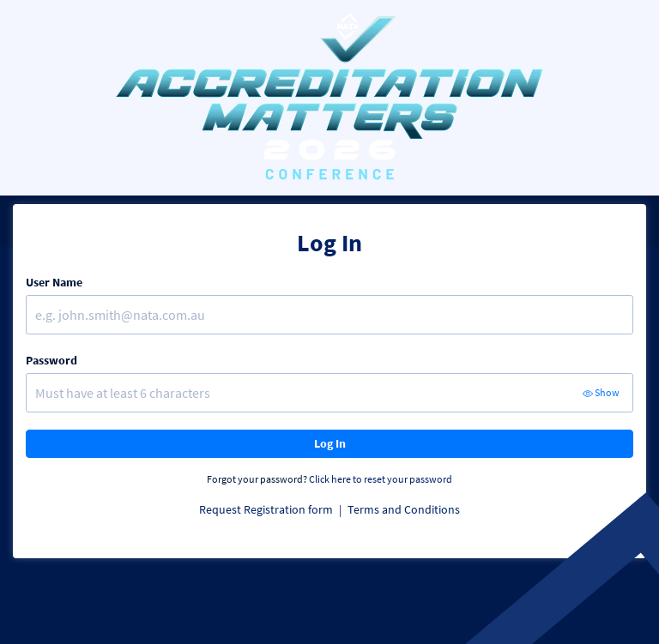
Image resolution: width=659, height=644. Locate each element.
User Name (54, 282)
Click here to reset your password (381, 479)
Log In (330, 443)
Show (601, 393)
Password (51, 360)
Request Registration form (267, 509)
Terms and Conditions (404, 509)
